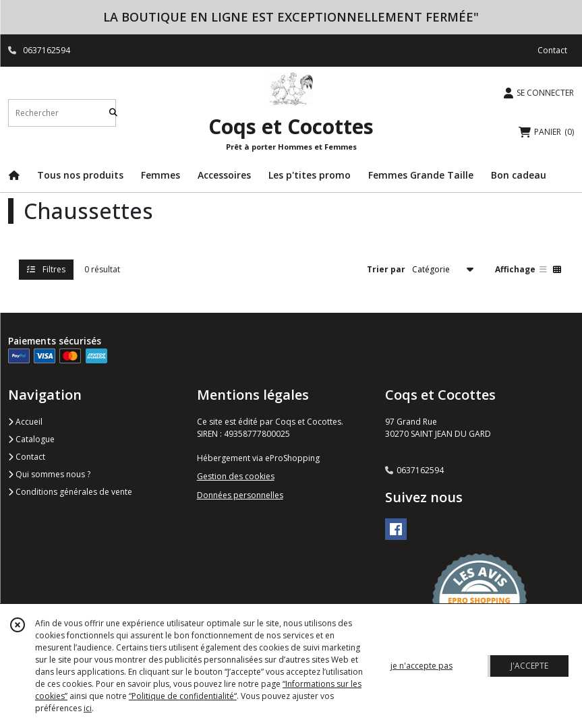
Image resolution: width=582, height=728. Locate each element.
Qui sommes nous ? (49, 474)
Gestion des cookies (236, 476)
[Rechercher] (113, 113)
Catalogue (31, 439)
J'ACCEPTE (529, 666)
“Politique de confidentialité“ (183, 696)
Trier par (386, 269)
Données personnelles (240, 495)
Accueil (25, 422)
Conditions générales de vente (70, 492)
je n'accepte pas (421, 666)
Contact (552, 50)
